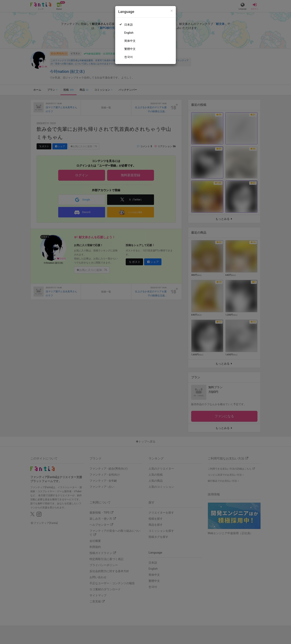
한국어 (129, 57)
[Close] (172, 11)
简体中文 (130, 41)
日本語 (129, 25)
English (129, 33)
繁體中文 (130, 49)
